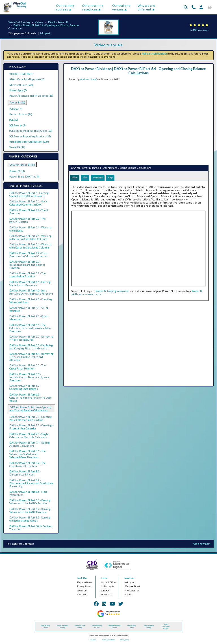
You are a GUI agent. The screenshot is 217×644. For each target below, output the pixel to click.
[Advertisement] (138, 122)
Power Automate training (63, 626)
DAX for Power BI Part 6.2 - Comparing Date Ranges (25, 387)
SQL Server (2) (18, 125)
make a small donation (155, 54)
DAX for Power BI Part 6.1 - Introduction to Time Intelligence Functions (29, 377)
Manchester (130, 578)
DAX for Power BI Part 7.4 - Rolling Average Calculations (30, 444)
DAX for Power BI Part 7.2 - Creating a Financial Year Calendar (31, 427)
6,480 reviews (199, 30)
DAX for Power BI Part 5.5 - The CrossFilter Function (28, 367)
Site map (93, 640)
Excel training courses (45, 626)
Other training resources (93, 7)
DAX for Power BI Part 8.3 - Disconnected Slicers (25, 473)
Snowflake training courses (114, 626)
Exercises (99, 178)
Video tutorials (108, 45)
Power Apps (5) (18, 90)
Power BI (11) (17, 171)
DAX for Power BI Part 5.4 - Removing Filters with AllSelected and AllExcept (31, 357)
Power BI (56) (17, 102)
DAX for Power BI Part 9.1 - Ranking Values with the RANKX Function (30, 502)
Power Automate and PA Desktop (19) (31, 96)
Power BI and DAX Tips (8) (24, 177)
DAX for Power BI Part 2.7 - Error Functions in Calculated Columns (29, 255)
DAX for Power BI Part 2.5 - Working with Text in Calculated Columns (30, 237)
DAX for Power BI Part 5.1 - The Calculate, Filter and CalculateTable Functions (30, 328)
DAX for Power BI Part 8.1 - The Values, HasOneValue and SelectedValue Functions (28, 454)
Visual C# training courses (166, 626)
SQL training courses (132, 626)
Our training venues (121, 7)
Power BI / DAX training (80, 626)
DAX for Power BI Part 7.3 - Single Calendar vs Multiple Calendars (29, 436)
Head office (82, 578)
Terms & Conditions (109, 640)
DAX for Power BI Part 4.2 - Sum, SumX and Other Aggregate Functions (31, 292)
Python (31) (16, 109)
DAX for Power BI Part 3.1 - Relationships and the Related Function (27, 265)
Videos (39, 22)
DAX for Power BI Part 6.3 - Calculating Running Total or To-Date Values (31, 398)
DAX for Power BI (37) (22, 165)
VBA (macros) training (149, 626)
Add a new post (202, 544)
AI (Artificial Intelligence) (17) (27, 79)
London (104, 578)
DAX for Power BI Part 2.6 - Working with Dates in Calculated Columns (30, 246)
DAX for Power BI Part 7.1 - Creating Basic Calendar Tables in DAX (31, 418)
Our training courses (65, 7)
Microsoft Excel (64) (21, 85)
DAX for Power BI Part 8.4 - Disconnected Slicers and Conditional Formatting (31, 483)
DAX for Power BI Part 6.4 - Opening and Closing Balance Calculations (31, 409)
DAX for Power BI (58, 22)
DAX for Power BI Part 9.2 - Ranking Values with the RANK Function (30, 511)
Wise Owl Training (19, 22)
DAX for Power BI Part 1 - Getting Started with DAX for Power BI (29, 195)
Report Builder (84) (21, 114)
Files (86, 178)
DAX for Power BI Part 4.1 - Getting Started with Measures (30, 284)
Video (75, 178)
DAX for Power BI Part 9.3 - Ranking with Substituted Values (30, 519)
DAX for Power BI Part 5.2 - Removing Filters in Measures (31, 338)
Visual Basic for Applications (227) (29, 142)
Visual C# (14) (17, 147)
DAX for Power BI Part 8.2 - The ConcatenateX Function (28, 464)
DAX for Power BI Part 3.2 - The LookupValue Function (28, 275)
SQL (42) (14, 120)
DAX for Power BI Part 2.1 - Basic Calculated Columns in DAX (28, 203)
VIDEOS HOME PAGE (21, 74)
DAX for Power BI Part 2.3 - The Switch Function (28, 220)
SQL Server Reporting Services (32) (30, 136)
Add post (45, 33)
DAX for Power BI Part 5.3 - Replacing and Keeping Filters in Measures (31, 347)
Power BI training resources (113, 291)
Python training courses (97, 626)
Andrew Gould (88, 79)
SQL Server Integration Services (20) (31, 131)
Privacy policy (124, 640)
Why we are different (146, 7)
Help (112, 178)
